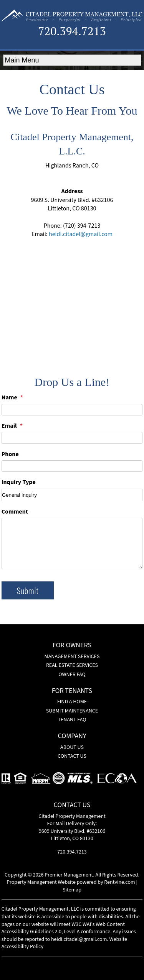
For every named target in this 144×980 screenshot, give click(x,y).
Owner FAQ (72, 675)
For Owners (72, 646)
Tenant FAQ (72, 720)
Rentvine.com (119, 882)
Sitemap (72, 890)
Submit (28, 590)
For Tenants (72, 691)
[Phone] (72, 466)
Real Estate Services (72, 665)
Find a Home (72, 702)
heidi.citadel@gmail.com (81, 234)
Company (72, 737)
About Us (72, 747)
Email (9, 426)
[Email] (72, 438)
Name (9, 397)
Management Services (72, 657)
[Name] (72, 410)
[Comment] (72, 543)
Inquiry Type (19, 482)
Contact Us (72, 756)
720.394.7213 (72, 31)
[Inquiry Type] (72, 495)
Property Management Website (41, 882)
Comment (15, 512)
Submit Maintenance (72, 711)
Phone (10, 454)
